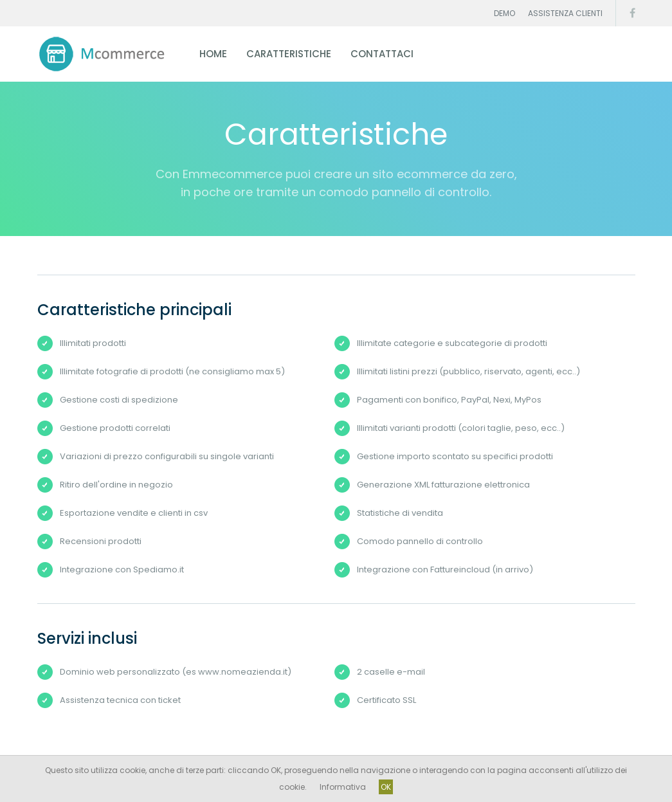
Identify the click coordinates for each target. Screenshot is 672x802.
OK (386, 787)
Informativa (343, 787)
